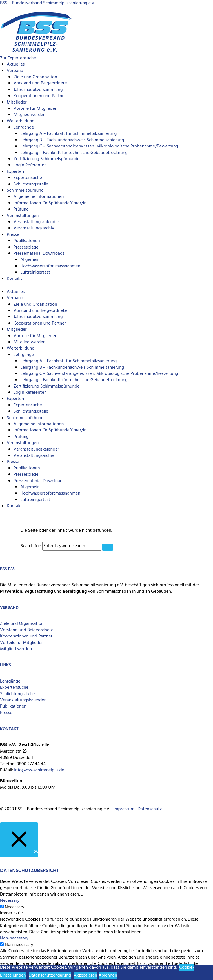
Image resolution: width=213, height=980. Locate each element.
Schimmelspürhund (25, 191)
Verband (15, 71)
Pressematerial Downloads (39, 254)
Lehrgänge (24, 127)
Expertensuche (28, 178)
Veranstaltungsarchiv (34, 228)
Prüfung (21, 209)
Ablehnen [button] (108, 975)
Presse (13, 235)
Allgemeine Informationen (39, 197)
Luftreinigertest (35, 272)
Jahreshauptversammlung (38, 90)
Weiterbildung (21, 121)
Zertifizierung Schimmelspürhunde (46, 159)
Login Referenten (30, 165)
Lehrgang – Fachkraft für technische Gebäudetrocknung (74, 153)
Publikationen (27, 241)
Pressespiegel (26, 247)
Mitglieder (17, 102)
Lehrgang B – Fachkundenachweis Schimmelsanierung (72, 140)
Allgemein (30, 260)
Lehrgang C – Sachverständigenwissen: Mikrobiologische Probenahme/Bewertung (99, 146)
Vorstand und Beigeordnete (40, 83)
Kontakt (14, 279)
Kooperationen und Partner (40, 96)
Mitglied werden (29, 115)
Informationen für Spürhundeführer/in (50, 203)
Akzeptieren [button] (86, 975)
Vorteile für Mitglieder (21, 643)
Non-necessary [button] (14, 938)
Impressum (124, 809)
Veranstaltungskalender (36, 222)
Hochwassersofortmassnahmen (50, 266)
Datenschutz (150, 809)
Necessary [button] (10, 901)
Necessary (15, 907)
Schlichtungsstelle (31, 184)
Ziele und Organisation (35, 77)
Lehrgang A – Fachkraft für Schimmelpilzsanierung (68, 134)
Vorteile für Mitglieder (35, 109)
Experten (15, 172)
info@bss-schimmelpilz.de (39, 770)
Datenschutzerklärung (50, 975)
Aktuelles (16, 64)
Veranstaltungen (23, 216)
